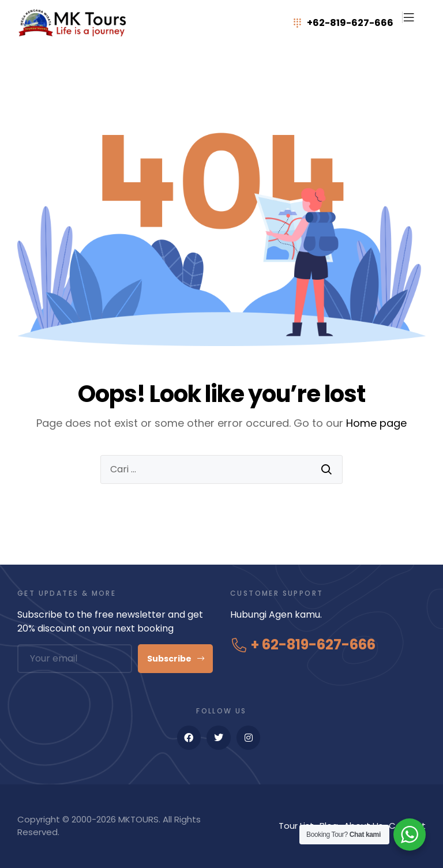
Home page (376, 423)
